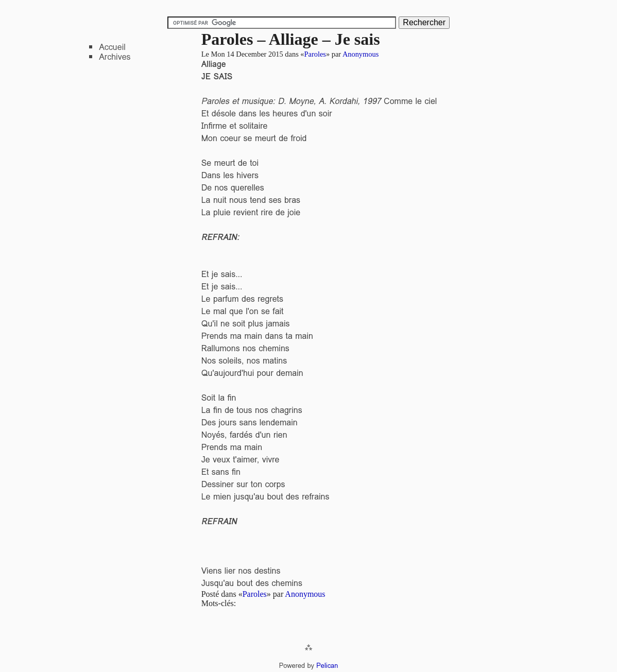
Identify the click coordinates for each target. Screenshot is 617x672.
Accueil (112, 47)
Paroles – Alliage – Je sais (291, 39)
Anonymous (361, 54)
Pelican (327, 666)
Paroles (315, 54)
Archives (115, 57)
